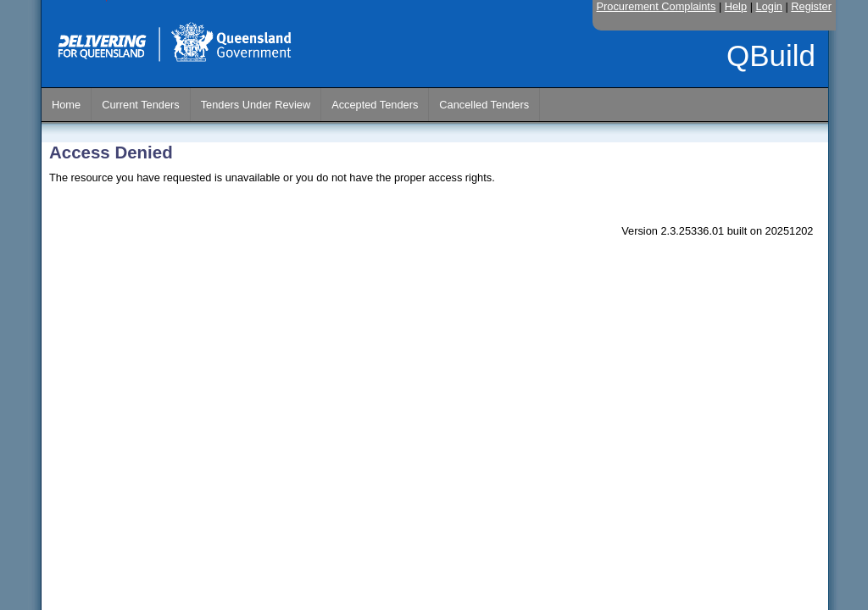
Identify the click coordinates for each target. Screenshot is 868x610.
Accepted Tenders (375, 105)
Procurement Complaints (657, 6)
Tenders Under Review (256, 105)
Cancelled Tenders (484, 105)
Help (736, 6)
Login (769, 6)
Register (811, 6)
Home (66, 105)
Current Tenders (141, 105)
